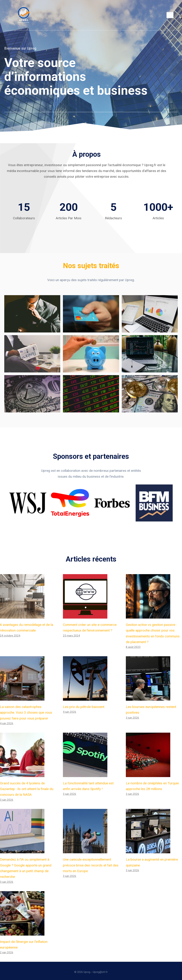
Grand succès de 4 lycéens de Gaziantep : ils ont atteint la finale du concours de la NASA (27, 787)
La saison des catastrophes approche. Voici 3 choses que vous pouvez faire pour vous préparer (26, 710)
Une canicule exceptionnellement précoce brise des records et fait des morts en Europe (91, 863)
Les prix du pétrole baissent (84, 704)
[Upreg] (24, 15)
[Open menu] (170, 15)
